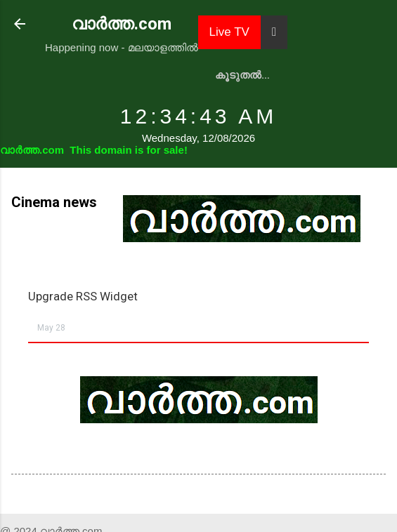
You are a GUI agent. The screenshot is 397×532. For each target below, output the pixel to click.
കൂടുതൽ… (242, 75)
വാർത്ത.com (122, 24)
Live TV (229, 32)
